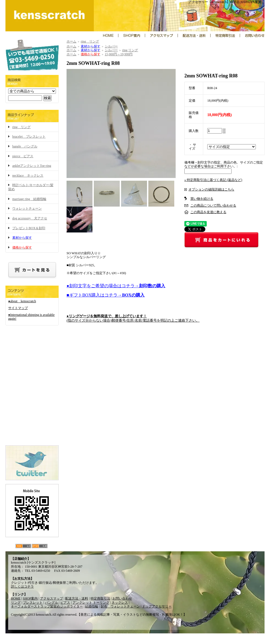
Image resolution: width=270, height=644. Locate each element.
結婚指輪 (92, 606)
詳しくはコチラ (22, 586)
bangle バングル (25, 146)
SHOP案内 (30, 598)
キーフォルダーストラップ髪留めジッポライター (47, 606)
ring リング (21, 127)
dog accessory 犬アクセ (30, 218)
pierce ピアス (23, 156)
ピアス (65, 603)
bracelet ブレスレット (29, 137)
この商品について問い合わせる (213, 205)
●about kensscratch (22, 301)
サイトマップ (18, 308)
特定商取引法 (100, 598)
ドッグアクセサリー (157, 606)
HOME (16, 598)
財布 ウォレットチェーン (120, 606)
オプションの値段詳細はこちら (211, 189)
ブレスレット (33, 603)
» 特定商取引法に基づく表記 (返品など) (213, 180)
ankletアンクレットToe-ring (32, 166)
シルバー (111, 46)
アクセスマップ (52, 598)
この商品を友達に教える (208, 212)
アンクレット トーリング (91, 603)
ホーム (71, 41)
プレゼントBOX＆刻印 (29, 228)
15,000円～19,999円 (119, 54)
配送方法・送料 (77, 598)
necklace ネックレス (28, 176)
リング (16, 603)
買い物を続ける (202, 199)
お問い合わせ (122, 598)
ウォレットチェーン (27, 208)
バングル (52, 603)
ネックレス (120, 603)
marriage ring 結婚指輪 (29, 199)
